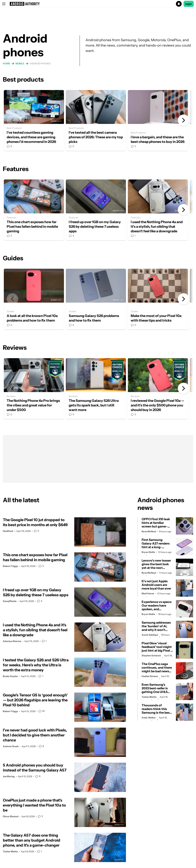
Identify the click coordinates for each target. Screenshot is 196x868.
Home (7, 63)
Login (189, 4)
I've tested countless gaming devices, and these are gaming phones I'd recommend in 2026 (34, 120)
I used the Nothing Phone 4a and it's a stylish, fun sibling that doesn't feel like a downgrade (158, 210)
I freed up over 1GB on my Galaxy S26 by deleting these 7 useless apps (96, 210)
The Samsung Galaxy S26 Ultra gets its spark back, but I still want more (96, 389)
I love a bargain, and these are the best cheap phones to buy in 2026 (158, 120)
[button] (98, 4)
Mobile (20, 63)
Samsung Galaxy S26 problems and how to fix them (96, 299)
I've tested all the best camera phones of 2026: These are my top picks (96, 120)
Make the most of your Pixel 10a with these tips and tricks (158, 299)
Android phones (40, 63)
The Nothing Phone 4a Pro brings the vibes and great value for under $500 (34, 389)
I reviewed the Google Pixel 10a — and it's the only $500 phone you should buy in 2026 (158, 389)
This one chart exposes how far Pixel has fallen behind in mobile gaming (34, 210)
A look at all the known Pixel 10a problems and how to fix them (34, 299)
